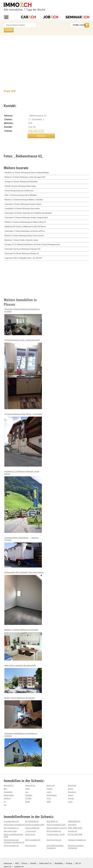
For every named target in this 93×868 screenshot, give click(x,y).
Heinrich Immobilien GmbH (56, 816)
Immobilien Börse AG (11, 813)
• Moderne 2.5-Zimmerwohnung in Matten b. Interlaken (23, 195)
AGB (17, 854)
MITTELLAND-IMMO (75, 825)
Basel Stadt (72, 778)
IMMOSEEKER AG (74, 813)
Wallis (49, 793)
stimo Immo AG (31, 836)
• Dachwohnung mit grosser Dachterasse (19, 186)
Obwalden (29, 787)
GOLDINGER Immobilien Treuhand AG (55, 837)
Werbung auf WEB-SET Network (52, 863)
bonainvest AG (30, 825)
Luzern (49, 784)
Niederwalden (9, 787)
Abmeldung (59, 854)
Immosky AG (72, 822)
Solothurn (7, 790)
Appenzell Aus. (30, 778)
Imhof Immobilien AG (11, 836)
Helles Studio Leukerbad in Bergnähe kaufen (23, 671)
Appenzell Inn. (9, 778)
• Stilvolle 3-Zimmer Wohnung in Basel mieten (20, 182)
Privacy (24, 854)
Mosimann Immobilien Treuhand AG (76, 837)
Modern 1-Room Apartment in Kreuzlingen (23, 705)
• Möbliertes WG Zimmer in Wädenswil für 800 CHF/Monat (25, 221)
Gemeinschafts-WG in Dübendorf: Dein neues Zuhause (24, 591)
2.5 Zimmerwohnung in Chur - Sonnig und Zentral (23, 367)
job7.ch (78, 854)
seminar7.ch (19, 857)
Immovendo (72, 816)
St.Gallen (28, 790)
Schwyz (71, 787)
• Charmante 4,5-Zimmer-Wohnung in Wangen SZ (21, 247)
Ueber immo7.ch (45, 854)
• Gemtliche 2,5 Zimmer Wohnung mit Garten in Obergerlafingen (26, 168)
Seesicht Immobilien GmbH (35, 816)
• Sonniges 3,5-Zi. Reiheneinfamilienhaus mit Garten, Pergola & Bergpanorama (32, 239)
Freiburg (49, 781)
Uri (5, 793)
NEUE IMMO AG (52, 813)
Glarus (27, 781)
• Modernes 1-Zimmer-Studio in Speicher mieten (21, 234)
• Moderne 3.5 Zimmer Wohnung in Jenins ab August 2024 (24, 173)
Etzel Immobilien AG (32, 819)
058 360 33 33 (37, 126)
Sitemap (69, 854)
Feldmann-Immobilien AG (77, 831)
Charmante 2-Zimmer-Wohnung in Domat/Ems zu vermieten (23, 315)
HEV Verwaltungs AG (11, 819)
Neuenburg (72, 784)
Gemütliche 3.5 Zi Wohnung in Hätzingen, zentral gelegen (23, 495)
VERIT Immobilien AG (33, 831)
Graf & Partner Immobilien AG (14, 816)
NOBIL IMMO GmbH (75, 819)
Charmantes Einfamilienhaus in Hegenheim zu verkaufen (23, 742)
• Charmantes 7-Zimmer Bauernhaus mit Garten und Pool (24, 225)
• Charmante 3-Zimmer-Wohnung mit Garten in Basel (22, 199)
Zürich (70, 793)
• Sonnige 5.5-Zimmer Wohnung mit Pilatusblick (21, 177)
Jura (27, 784)
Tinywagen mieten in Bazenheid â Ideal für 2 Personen (23, 545)
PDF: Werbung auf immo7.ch (72, 863)
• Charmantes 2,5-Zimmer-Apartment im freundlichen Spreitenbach (28, 208)
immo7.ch (7, 857)
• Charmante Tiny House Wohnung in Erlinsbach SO (22, 243)
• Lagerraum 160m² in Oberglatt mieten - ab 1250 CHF (23, 252)
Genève (71, 781)
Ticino (49, 790)
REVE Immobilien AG (54, 822)
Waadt (27, 793)
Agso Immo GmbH (10, 822)
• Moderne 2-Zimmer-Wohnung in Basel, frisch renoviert (24, 230)
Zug (5, 796)
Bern (5, 781)
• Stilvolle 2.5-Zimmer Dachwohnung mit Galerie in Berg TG (25, 217)
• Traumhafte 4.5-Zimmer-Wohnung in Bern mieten (22, 204)
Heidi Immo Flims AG (54, 831)
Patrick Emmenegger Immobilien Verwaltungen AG (14, 832)
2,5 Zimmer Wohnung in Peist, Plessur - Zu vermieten (23, 433)
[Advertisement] (46, 53)
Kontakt (33, 854)
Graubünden (8, 784)
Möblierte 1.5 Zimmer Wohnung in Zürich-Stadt (23, 637)
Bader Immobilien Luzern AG (57, 819)
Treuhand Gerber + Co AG (56, 825)
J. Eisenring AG (31, 822)
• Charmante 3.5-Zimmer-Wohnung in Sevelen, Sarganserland (26, 212)
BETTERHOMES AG (32, 813)
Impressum (8, 854)
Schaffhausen (52, 787)
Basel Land (50, 778)
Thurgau (71, 790)
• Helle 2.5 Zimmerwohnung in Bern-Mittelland (20, 190)
